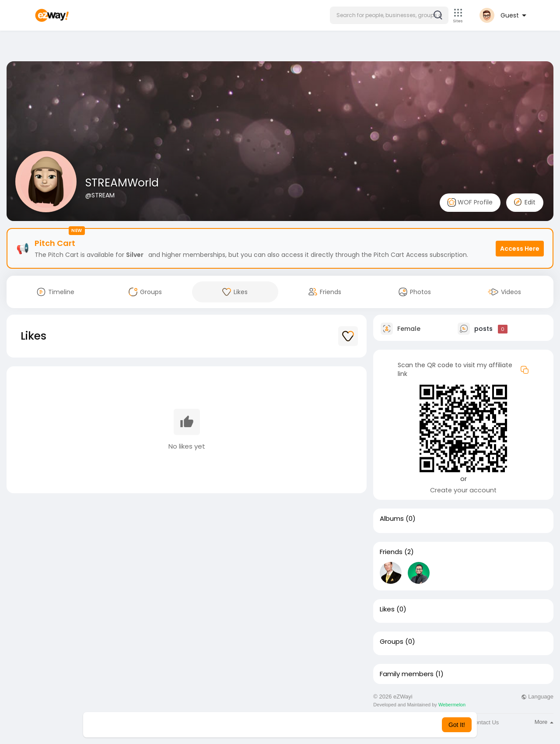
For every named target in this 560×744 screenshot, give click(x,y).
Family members (407, 674)
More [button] (544, 722)
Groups (392, 642)
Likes (387, 609)
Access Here (520, 249)
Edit (525, 202)
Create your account (463, 490)
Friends (391, 552)
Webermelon (452, 705)
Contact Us (485, 722)
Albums (392, 519)
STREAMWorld (122, 183)
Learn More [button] (325, 725)
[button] (389, 15)
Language (537, 697)
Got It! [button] (457, 725)
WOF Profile (470, 202)
